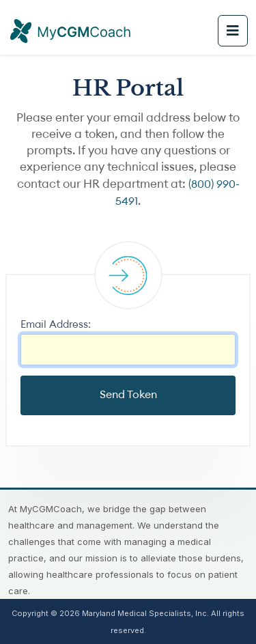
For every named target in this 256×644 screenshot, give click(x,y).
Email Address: (56, 325)
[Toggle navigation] (233, 31)
